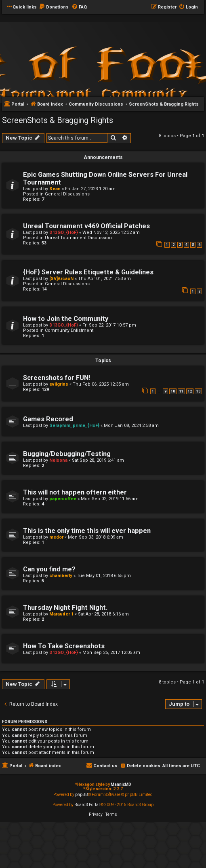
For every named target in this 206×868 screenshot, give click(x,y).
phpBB (82, 795)
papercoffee (63, 499)
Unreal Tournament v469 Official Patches (86, 226)
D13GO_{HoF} (64, 232)
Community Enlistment (69, 330)
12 (190, 391)
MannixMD (121, 784)
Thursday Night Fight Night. (65, 608)
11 (181, 391)
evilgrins (59, 384)
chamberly (61, 576)
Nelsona (58, 460)
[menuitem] (54, 7)
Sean (55, 189)
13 (198, 391)
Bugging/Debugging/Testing (67, 454)
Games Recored (48, 419)
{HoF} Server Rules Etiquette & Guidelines (88, 272)
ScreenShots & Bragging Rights (58, 120)
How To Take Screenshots (64, 646)
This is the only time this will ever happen (87, 531)
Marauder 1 (61, 614)
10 (173, 391)
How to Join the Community (66, 319)
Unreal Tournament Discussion (78, 238)
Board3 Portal (87, 805)
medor (56, 537)
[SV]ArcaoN (61, 279)
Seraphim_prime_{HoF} (74, 426)
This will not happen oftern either (75, 492)
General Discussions (67, 194)
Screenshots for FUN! (57, 378)
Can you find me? (49, 569)
